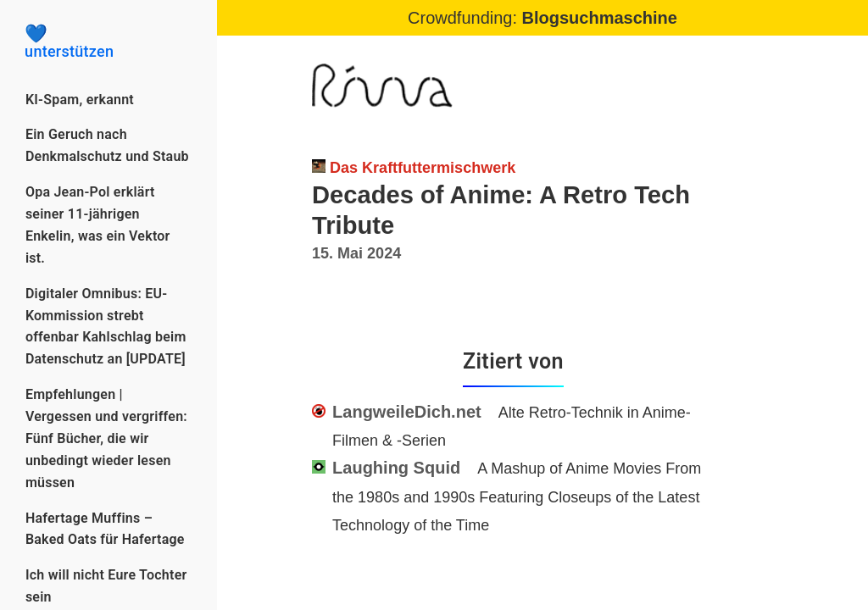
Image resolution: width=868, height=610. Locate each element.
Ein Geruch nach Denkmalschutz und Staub (107, 145)
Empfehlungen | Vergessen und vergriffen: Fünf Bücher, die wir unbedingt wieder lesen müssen (106, 438)
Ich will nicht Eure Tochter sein (106, 586)
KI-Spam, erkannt (80, 100)
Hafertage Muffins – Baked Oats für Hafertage (105, 529)
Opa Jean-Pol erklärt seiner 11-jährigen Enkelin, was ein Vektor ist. (98, 225)
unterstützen (108, 42)
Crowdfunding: (542, 18)
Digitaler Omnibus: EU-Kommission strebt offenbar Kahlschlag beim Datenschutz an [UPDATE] (106, 327)
